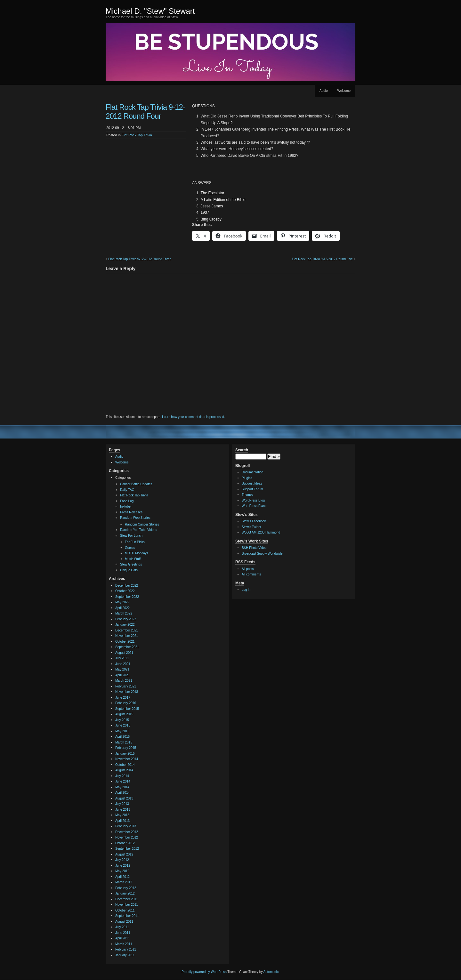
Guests (130, 548)
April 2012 (122, 877)
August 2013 (124, 798)
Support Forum (252, 489)
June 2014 (123, 781)
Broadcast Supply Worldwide (262, 554)
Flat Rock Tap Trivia (137, 135)
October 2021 (125, 642)
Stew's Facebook (254, 521)
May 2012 (122, 871)
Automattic (271, 972)
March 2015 (124, 742)
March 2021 (124, 681)
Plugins (247, 478)
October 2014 (125, 765)
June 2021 (123, 664)
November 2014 (127, 759)
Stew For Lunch (131, 536)
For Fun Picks (135, 542)
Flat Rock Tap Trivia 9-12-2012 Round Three (140, 259)
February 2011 (126, 949)
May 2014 (122, 787)
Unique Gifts (129, 570)
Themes (247, 495)
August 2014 (124, 770)
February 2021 (126, 686)
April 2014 (122, 793)
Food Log (127, 501)
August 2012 (124, 854)
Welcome (344, 91)
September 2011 (127, 916)
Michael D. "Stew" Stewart (150, 11)
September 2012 (127, 849)
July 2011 (122, 927)
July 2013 (122, 804)
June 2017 (123, 698)
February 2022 (126, 619)
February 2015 (126, 748)
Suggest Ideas (252, 483)
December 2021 (127, 630)
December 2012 (127, 832)
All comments (251, 574)
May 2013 (122, 815)
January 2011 (125, 955)
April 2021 (122, 675)
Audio (324, 91)
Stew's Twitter (251, 527)
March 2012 (124, 882)
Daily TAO (127, 490)
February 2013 (126, 826)
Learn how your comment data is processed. (194, 417)
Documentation (252, 472)
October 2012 (125, 843)
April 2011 (122, 938)
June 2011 (123, 933)
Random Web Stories (135, 518)
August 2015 (124, 714)
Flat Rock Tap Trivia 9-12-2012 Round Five (322, 259)
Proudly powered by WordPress (204, 972)
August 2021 (124, 653)
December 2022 (127, 586)
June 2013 (123, 810)
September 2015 (127, 709)
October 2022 (125, 591)
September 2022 (127, 597)
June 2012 (123, 866)
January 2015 (125, 754)
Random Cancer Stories (142, 524)
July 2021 (122, 658)
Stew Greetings (131, 564)
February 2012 (126, 888)
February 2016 (126, 703)
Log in (246, 590)
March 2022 (124, 613)
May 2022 (122, 602)
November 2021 (127, 636)
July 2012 (122, 860)
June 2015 (123, 725)
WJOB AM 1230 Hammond (261, 532)
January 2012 (125, 893)
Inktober (126, 506)
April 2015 (122, 737)
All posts (248, 569)
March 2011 (124, 944)
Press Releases (131, 512)
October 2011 (125, 910)
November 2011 (127, 905)
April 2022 (122, 608)
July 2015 (122, 720)
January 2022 (125, 625)
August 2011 (124, 922)
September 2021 (127, 647)
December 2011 (127, 899)
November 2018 (127, 692)
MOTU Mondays (137, 553)
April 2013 (122, 821)
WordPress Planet (255, 506)
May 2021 (122, 669)
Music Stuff (133, 559)
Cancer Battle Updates (136, 484)
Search (242, 450)
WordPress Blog (253, 500)
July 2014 (122, 776)
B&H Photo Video (254, 548)
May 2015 (122, 731)
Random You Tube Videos (138, 530)
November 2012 (127, 837)
